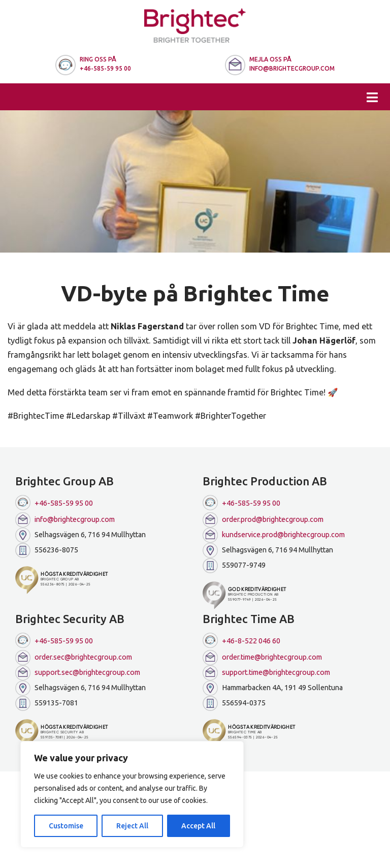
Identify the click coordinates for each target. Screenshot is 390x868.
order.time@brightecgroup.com (262, 658)
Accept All (198, 826)
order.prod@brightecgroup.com (263, 520)
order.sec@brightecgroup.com (74, 658)
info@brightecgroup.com (65, 520)
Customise (66, 826)
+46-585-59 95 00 (54, 503)
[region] (132, 794)
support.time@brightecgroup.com (266, 673)
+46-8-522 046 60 (241, 640)
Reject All (132, 826)
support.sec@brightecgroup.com (78, 673)
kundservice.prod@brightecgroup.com (274, 535)
